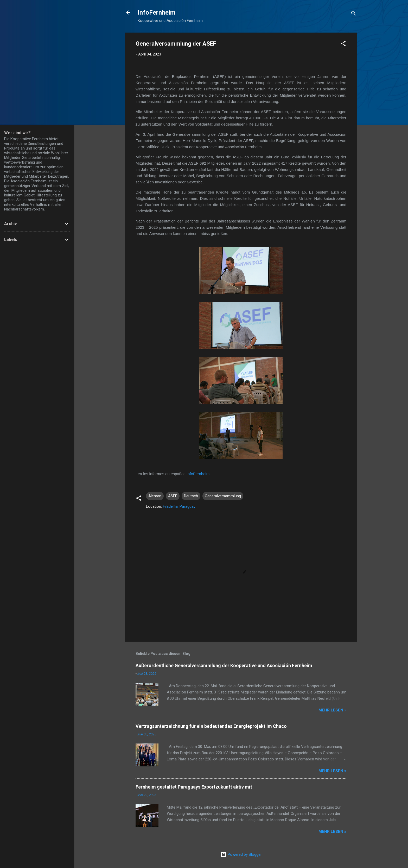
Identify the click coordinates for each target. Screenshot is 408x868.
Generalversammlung (223, 496)
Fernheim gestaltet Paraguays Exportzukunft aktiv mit (194, 787)
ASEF (173, 496)
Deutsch (191, 496)
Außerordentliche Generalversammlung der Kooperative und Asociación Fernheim (224, 665)
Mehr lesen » (332, 710)
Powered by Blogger (241, 854)
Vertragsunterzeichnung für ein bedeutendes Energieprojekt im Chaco (211, 726)
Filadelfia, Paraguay (179, 506)
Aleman (155, 496)
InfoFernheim (157, 13)
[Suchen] (354, 14)
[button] (343, 44)
